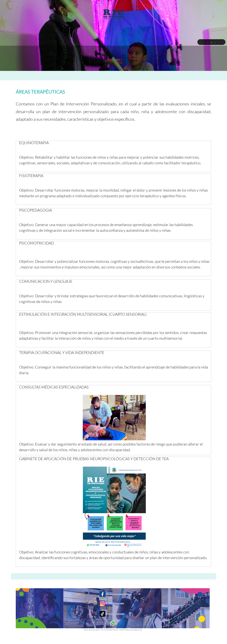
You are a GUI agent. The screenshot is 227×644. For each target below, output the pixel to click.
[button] (200, 42)
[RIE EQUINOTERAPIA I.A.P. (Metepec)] (113, 14)
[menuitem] (66, 58)
